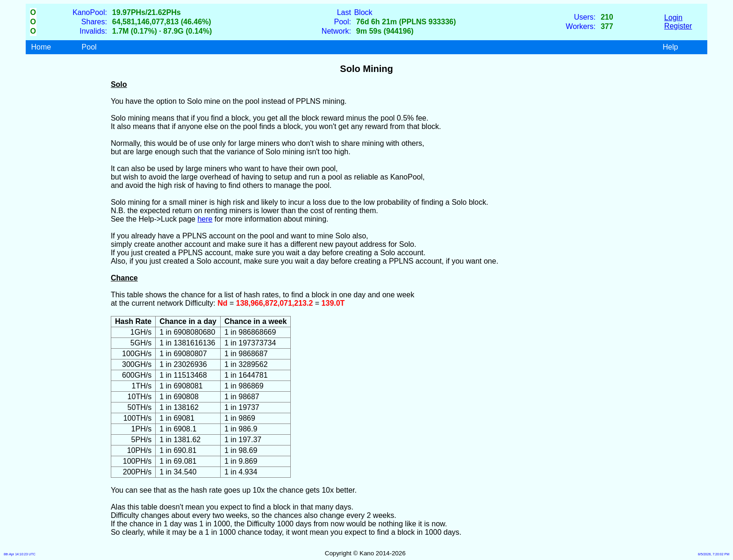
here (205, 219)
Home (41, 47)
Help (670, 47)
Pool (89, 47)
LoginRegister (678, 22)
